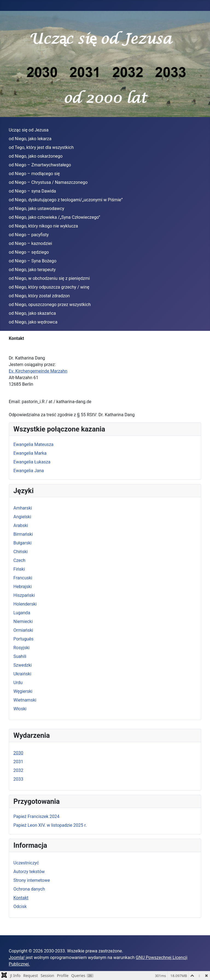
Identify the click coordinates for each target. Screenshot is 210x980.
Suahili (20, 656)
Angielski (22, 517)
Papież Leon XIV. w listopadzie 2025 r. (50, 825)
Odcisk (20, 906)
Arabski (21, 525)
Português (24, 639)
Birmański (23, 534)
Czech (19, 560)
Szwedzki (23, 665)
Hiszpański (24, 595)
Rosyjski (21, 648)
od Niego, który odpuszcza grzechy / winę (49, 287)
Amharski (23, 508)
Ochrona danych (29, 889)
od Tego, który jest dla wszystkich (41, 147)
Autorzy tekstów (29, 872)
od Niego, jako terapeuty (32, 270)
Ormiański (23, 630)
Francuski (23, 578)
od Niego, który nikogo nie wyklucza (43, 226)
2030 (18, 753)
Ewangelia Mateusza (33, 444)
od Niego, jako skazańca (32, 313)
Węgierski (23, 691)
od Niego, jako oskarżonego (36, 156)
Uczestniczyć (26, 863)
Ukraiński (22, 674)
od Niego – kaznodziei (30, 243)
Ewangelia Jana (29, 471)
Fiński (19, 569)
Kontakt (21, 898)
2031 (18, 762)
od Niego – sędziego (29, 252)
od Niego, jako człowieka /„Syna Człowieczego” (54, 217)
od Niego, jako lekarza (30, 139)
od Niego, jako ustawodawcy (37, 209)
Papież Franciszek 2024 (36, 816)
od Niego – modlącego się (34, 174)
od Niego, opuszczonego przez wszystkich (50, 305)
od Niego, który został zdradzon (39, 296)
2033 (18, 779)
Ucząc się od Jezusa (29, 130)
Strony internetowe (32, 880)
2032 (18, 770)
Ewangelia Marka (30, 453)
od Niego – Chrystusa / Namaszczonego (48, 182)
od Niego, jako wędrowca (33, 322)
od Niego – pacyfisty (29, 235)
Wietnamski (25, 700)
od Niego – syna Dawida (32, 191)
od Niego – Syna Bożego (33, 261)
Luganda (22, 613)
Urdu (18, 683)
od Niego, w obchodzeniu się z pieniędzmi (49, 278)
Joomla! (17, 957)
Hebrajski (23, 587)
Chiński (21, 552)
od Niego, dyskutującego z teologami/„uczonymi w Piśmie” (66, 200)
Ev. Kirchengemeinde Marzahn (38, 371)
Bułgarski (22, 543)
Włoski (20, 709)
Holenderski (25, 604)
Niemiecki (23, 621)
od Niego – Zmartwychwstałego (40, 165)
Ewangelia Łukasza (32, 462)
